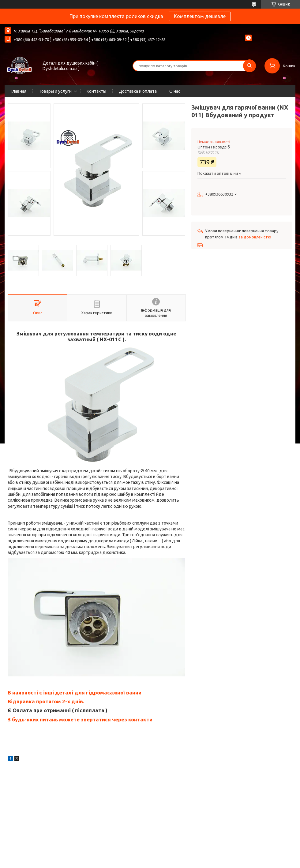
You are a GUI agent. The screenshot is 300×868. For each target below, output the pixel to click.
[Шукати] (249, 66)
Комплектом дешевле (200, 16)
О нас (175, 91)
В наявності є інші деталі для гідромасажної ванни (75, 692)
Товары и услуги (55, 91)
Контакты (96, 91)
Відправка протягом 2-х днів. (46, 701)
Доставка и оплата (138, 91)
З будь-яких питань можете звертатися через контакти (80, 719)
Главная (19, 91)
